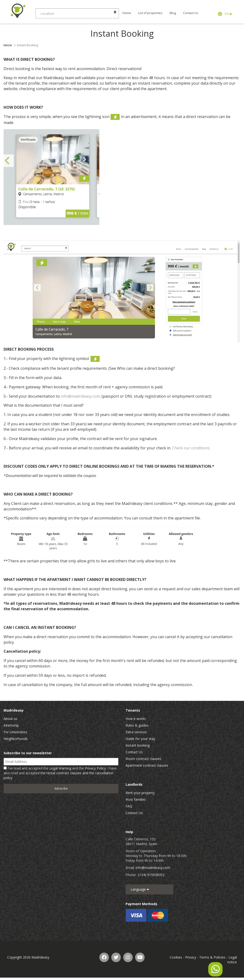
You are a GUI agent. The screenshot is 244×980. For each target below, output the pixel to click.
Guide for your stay (140, 739)
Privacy (191, 957)
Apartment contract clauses (147, 765)
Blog (173, 13)
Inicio (8, 45)
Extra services (136, 732)
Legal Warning (60, 768)
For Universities (15, 732)
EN (225, 14)
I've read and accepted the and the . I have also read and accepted (60, 773)
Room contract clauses (143, 759)
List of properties (151, 13)
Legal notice (232, 960)
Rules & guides (137, 725)
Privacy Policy (95, 768)
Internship (11, 725)
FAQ (129, 806)
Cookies (176, 957)
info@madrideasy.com (80, 396)
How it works (136, 719)
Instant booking (138, 745)
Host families (136, 799)
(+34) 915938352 (151, 875)
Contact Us (191, 13)
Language (140, 889)
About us (10, 719)
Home (127, 13)
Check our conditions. (191, 448)
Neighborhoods (16, 739)
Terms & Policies (212, 957)
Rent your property (140, 793)
